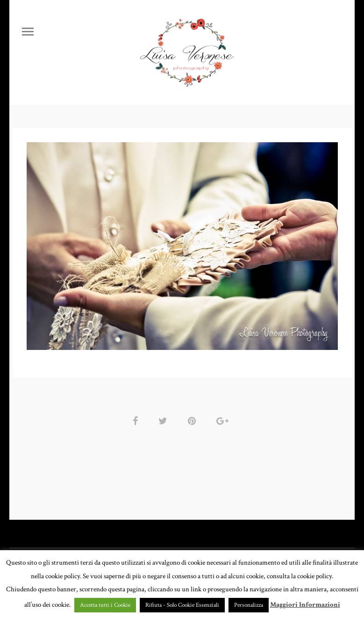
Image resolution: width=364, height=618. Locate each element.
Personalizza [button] (249, 605)
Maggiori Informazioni (305, 605)
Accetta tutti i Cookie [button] (105, 605)
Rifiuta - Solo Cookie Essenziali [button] (182, 605)
